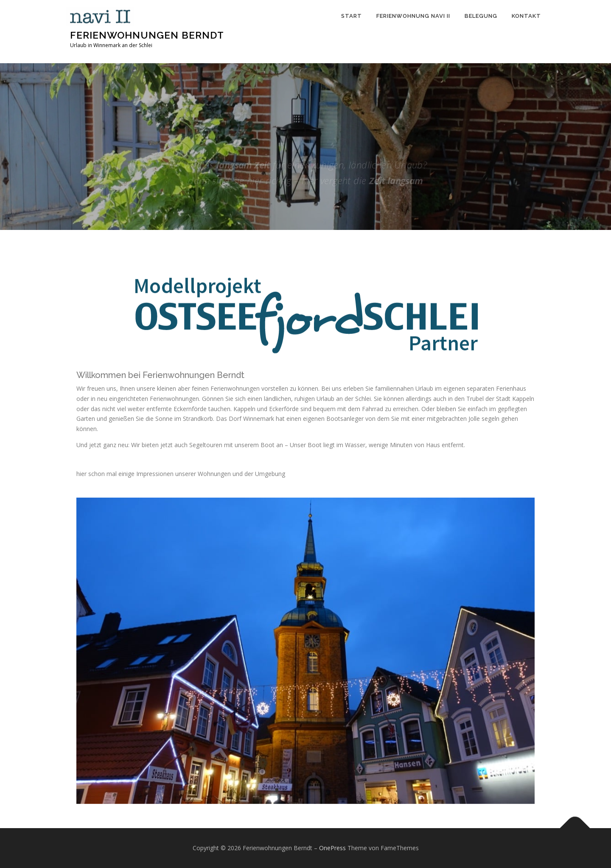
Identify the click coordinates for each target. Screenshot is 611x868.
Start (352, 16)
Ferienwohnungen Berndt (147, 35)
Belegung (481, 16)
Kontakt (526, 16)
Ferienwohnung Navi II (413, 16)
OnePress (332, 848)
